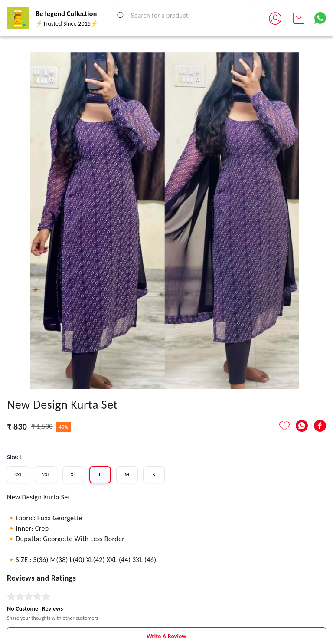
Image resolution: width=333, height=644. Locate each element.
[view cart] (299, 18)
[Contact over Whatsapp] (320, 18)
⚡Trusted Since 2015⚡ (67, 24)
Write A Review (166, 604)
